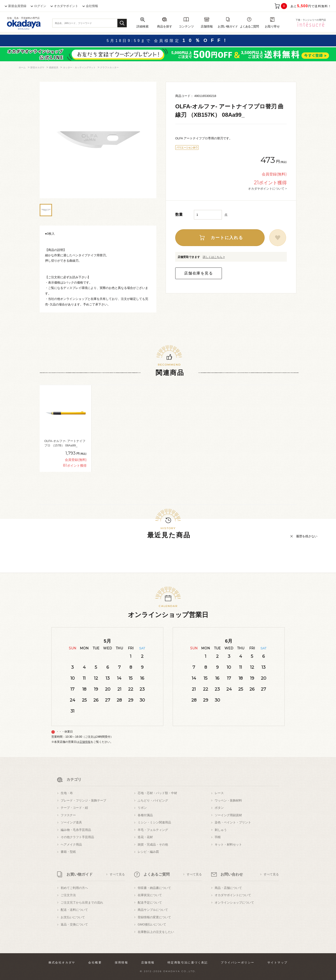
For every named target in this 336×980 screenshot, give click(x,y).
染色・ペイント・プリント (233, 822)
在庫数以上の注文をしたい (156, 932)
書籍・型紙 (68, 852)
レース (219, 793)
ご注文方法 (68, 895)
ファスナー (68, 815)
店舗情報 (85, 742)
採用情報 (122, 963)
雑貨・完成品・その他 (153, 845)
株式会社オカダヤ (62, 963)
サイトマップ (277, 963)
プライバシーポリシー (238, 963)
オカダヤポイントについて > (267, 188)
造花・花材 (145, 837)
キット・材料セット (228, 845)
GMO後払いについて (152, 924)
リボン (142, 808)
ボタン (219, 808)
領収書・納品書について (154, 888)
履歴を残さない (307, 536)
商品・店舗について (228, 888)
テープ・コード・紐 (74, 808)
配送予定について (150, 903)
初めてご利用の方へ (74, 888)
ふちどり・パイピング (153, 800)
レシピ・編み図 (148, 852)
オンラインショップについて (234, 903)
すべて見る (117, 874)
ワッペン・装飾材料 (228, 800)
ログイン (40, 6)
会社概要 (95, 963)
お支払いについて (73, 917)
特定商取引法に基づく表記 (188, 963)
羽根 (218, 837)
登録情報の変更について (154, 917)
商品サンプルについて (153, 910)
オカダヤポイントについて (233, 895)
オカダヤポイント (66, 6)
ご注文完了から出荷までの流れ (82, 903)
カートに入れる (227, 238)
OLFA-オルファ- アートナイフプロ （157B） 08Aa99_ (65, 443)
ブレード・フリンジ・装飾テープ (83, 800)
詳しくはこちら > (214, 257)
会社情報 (92, 6)
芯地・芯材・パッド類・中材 (157, 793)
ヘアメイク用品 (71, 845)
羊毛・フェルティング (153, 830)
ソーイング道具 (71, 822)
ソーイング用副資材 (228, 815)
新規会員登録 (17, 6)
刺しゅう (221, 830)
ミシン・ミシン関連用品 (154, 822)
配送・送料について (74, 910)
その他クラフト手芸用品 (77, 837)
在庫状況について (150, 895)
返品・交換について (74, 924)
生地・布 (67, 793)
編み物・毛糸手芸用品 (76, 830)
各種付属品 (145, 815)
